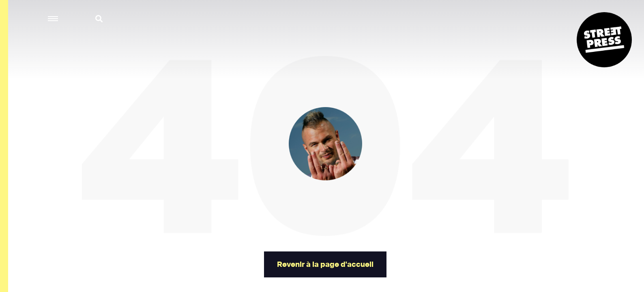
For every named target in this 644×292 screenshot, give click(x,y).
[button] (53, 19)
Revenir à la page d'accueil (325, 264)
